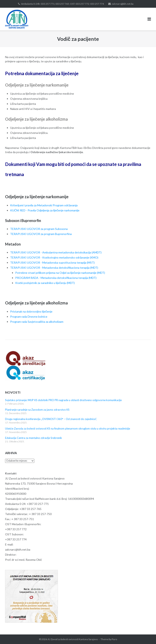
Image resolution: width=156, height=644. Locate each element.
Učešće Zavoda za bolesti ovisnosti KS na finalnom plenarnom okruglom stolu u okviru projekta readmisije (68, 429)
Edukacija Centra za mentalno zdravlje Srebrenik (34, 438)
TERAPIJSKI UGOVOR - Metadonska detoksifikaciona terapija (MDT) (54, 268)
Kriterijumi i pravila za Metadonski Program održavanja (44, 205)
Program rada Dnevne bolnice (29, 317)
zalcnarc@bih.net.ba (123, 4)
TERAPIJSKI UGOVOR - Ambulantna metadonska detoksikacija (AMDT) (56, 252)
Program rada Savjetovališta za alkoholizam (37, 322)
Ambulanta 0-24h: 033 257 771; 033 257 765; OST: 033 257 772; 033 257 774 (62, 4)
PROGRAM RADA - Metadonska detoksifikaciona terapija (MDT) (56, 278)
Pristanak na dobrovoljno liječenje (31, 311)
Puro (114, 639)
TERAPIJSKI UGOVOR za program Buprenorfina (41, 234)
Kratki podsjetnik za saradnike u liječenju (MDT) (45, 283)
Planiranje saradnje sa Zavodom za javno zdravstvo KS (37, 410)
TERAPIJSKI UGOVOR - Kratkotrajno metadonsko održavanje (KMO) (54, 257)
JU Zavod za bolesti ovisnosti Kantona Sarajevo (73, 639)
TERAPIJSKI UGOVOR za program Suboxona (39, 229)
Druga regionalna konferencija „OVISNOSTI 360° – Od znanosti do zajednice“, (51, 419)
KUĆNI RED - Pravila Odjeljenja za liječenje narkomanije (45, 210)
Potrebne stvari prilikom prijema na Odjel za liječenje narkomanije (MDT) (60, 273)
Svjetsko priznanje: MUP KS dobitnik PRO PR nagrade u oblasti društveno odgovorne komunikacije (63, 400)
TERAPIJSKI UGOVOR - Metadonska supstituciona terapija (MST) (52, 262)
